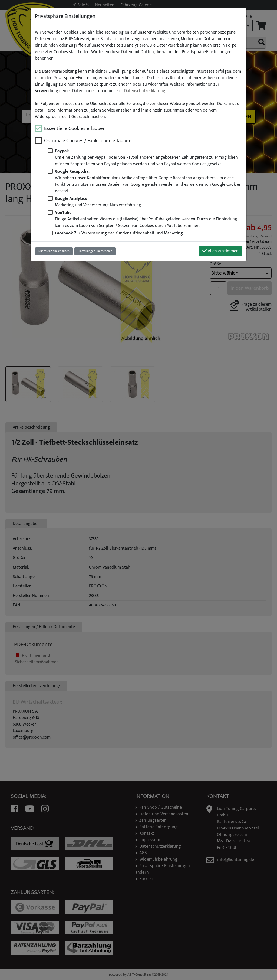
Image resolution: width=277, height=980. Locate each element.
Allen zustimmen (220, 251)
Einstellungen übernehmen (95, 251)
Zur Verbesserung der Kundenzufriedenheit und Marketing (119, 233)
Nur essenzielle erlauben (54, 251)
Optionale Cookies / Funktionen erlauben (88, 141)
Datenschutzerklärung (145, 91)
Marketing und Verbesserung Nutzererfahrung (98, 202)
